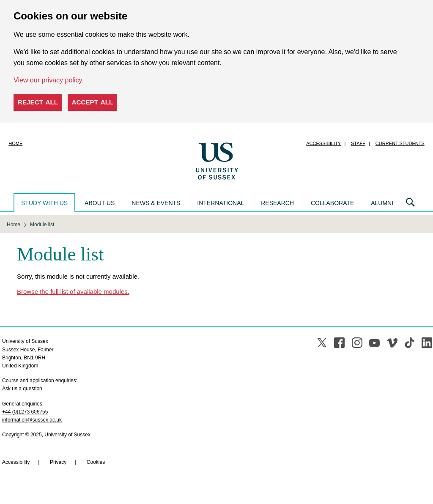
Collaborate (332, 203)
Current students (400, 143)
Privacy (58, 462)
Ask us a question (22, 389)
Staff (358, 143)
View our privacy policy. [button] (49, 80)
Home (15, 143)
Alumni (382, 203)
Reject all (38, 102)
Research (277, 203)
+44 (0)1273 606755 (25, 412)
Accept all (93, 102)
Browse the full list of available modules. (73, 292)
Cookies (96, 462)
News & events (156, 203)
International (221, 203)
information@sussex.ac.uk (32, 420)
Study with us (44, 203)
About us (100, 203)
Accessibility (323, 143)
